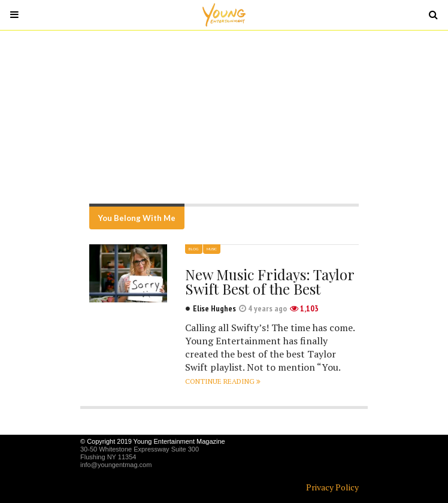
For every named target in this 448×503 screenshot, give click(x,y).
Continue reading (223, 381)
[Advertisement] (224, 117)
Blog (194, 249)
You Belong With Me (137, 218)
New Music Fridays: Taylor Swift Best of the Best (270, 281)
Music (212, 249)
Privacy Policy (332, 487)
